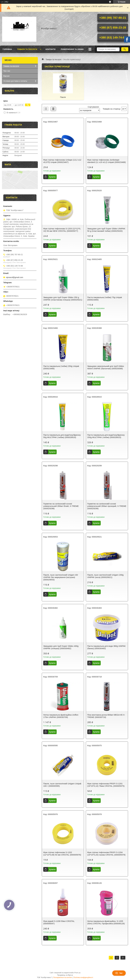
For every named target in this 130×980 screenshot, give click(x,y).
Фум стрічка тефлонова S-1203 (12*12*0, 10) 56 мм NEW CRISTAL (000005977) (62, 230)
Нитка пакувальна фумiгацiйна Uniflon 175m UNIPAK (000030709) (61, 716)
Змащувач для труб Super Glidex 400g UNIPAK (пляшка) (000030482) (61, 647)
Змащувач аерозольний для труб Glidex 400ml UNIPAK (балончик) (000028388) (106, 367)
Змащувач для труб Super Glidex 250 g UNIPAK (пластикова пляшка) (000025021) (63, 299)
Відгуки (6, 76)
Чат (119, 973)
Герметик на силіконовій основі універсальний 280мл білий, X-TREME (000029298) (61, 506)
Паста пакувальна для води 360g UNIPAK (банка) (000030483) (106, 647)
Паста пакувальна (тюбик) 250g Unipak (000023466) (61, 367)
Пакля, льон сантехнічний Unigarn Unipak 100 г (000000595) (62, 785)
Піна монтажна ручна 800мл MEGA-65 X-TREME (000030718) (106, 716)
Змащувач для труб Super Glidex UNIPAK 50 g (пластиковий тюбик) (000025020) (106, 230)
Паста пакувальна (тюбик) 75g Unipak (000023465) (105, 299)
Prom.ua (77, 973)
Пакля (63, 97)
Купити (52, 177)
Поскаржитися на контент (63, 977)
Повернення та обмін (72, 49)
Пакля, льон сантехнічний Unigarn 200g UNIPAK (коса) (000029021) (105, 576)
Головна (7, 49)
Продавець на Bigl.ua (65, 975)
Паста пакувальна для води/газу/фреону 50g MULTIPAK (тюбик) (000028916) (62, 436)
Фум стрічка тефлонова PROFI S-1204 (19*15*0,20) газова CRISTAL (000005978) (106, 854)
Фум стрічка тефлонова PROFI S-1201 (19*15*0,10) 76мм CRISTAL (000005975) (106, 785)
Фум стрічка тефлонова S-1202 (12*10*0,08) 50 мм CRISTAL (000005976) (62, 854)
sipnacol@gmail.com (15, 277)
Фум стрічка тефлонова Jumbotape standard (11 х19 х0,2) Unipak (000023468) (107, 161)
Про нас (7, 71)
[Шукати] (125, 49)
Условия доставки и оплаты (15, 81)
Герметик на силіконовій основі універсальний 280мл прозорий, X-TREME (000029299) (107, 506)
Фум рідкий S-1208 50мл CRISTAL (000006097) (59, 922)
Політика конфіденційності (83, 977)
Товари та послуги (27, 49)
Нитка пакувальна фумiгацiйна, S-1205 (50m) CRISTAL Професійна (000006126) (106, 922)
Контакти (50, 49)
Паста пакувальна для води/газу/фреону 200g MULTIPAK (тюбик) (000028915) (106, 436)
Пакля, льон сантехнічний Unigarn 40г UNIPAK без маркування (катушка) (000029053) (61, 577)
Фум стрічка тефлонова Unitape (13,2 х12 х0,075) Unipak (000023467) (62, 161)
